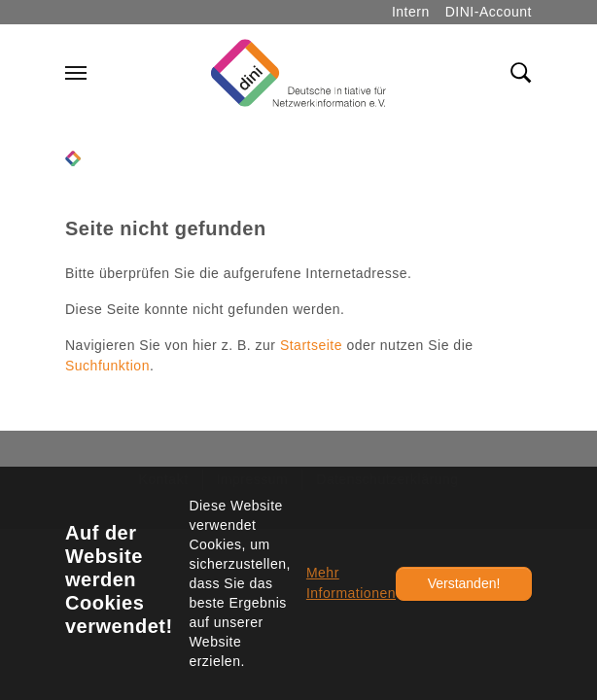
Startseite (311, 345)
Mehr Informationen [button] (351, 583)
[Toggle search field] (521, 73)
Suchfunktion (107, 366)
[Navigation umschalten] (76, 73)
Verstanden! (464, 583)
